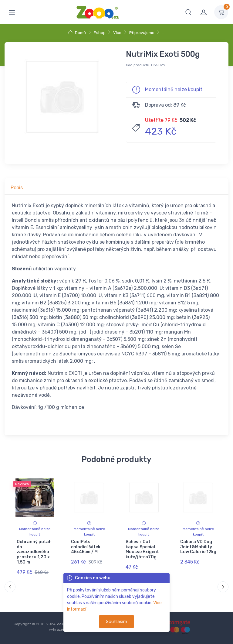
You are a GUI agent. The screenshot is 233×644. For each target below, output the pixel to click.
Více (117, 33)
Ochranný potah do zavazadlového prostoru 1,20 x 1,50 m (34, 552)
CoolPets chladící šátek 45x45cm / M (86, 547)
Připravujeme (142, 33)
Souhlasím (116, 622)
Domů (77, 33)
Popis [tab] (17, 188)
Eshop (100, 33)
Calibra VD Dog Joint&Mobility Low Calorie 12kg (198, 547)
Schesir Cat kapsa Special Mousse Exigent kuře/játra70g (142, 549)
